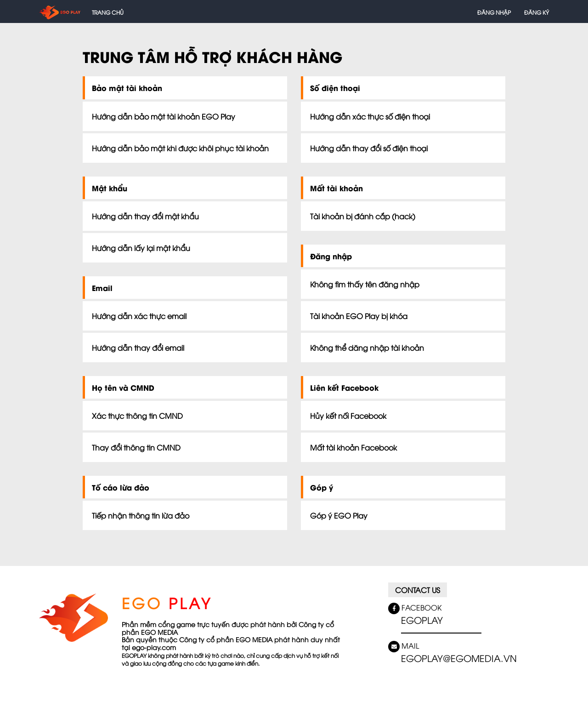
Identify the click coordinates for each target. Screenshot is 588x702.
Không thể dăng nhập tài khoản (367, 348)
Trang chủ (108, 12)
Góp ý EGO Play (339, 515)
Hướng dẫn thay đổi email (138, 348)
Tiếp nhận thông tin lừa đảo (141, 515)
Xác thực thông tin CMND (137, 416)
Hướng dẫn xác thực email (139, 316)
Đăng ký (537, 12)
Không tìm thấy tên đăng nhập (365, 284)
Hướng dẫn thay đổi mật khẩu (145, 216)
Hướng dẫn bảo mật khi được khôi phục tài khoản (180, 148)
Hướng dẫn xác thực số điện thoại (370, 116)
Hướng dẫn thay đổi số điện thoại (369, 148)
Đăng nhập (494, 12)
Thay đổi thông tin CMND (136, 447)
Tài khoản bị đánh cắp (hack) (363, 216)
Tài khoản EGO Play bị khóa (359, 316)
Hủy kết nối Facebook (348, 416)
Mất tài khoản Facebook (353, 447)
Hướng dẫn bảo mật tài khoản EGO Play (164, 116)
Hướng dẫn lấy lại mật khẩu (141, 248)
